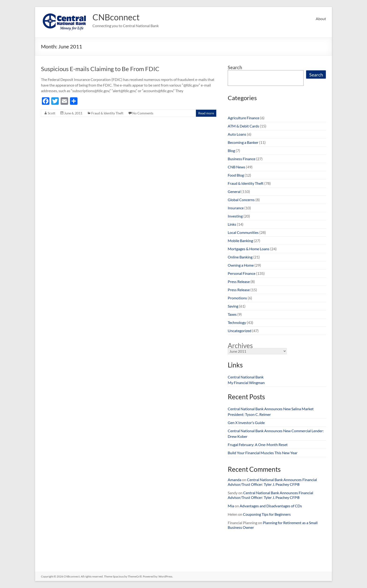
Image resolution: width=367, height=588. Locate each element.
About (321, 19)
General (234, 191)
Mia (231, 506)
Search (235, 67)
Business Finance (242, 159)
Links (232, 224)
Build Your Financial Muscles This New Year (263, 453)
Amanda (235, 480)
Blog (231, 151)
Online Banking (240, 257)
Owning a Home (241, 265)
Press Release (239, 281)
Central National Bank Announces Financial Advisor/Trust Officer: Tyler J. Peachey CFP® (272, 482)
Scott (51, 113)
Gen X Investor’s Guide (246, 423)
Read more (206, 113)
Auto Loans (237, 134)
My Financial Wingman (246, 383)
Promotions (237, 298)
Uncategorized (240, 331)
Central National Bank (246, 377)
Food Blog (236, 175)
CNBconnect (116, 17)
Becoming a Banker (243, 142)
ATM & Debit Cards (243, 126)
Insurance (236, 208)
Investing (235, 216)
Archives (240, 345)
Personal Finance (242, 273)
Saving (233, 306)
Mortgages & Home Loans (249, 249)
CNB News (237, 167)
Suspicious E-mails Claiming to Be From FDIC (100, 69)
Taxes (232, 314)
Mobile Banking (240, 241)
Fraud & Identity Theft (107, 113)
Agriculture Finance (244, 118)
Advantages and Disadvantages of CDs (271, 506)
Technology (237, 322)
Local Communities (243, 232)
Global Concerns (241, 200)
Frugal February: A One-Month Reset (258, 445)
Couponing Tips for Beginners (267, 514)
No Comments (143, 113)
